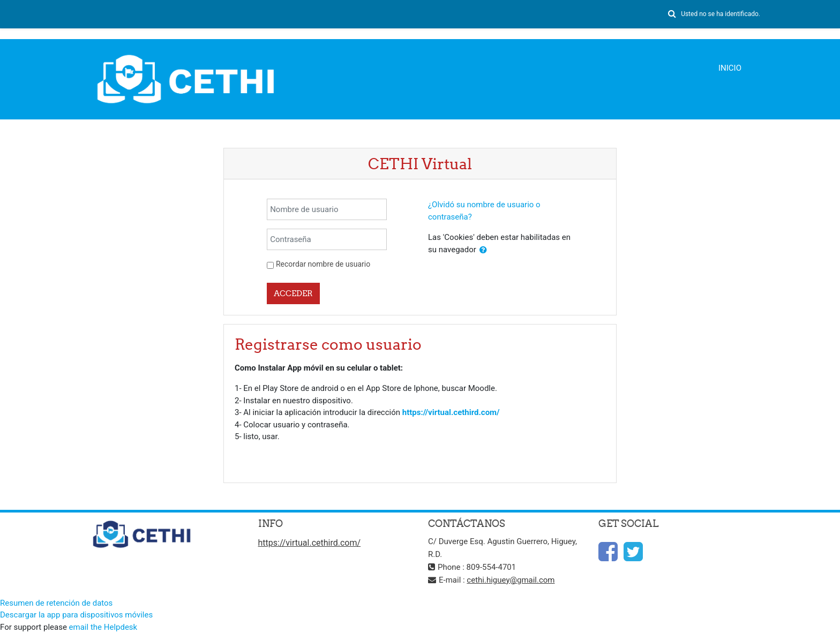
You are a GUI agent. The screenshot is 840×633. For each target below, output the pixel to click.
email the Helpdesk (103, 627)
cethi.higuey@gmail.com (511, 580)
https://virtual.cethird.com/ (451, 412)
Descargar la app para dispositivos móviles (76, 615)
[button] (672, 14)
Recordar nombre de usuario (323, 264)
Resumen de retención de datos (56, 603)
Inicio (730, 68)
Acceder (293, 293)
